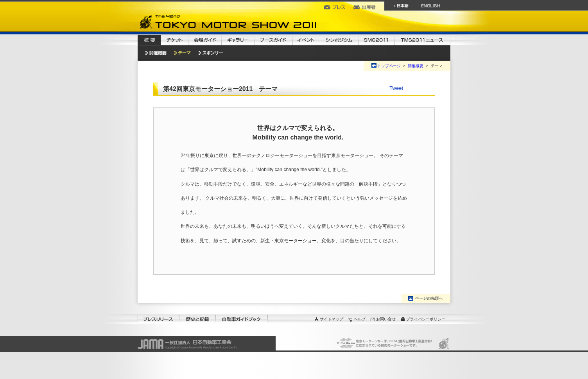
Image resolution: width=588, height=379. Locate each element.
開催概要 (416, 66)
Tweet (396, 88)
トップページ (389, 66)
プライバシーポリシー (426, 319)
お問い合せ (386, 319)
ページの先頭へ (429, 298)
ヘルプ (360, 319)
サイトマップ (332, 319)
